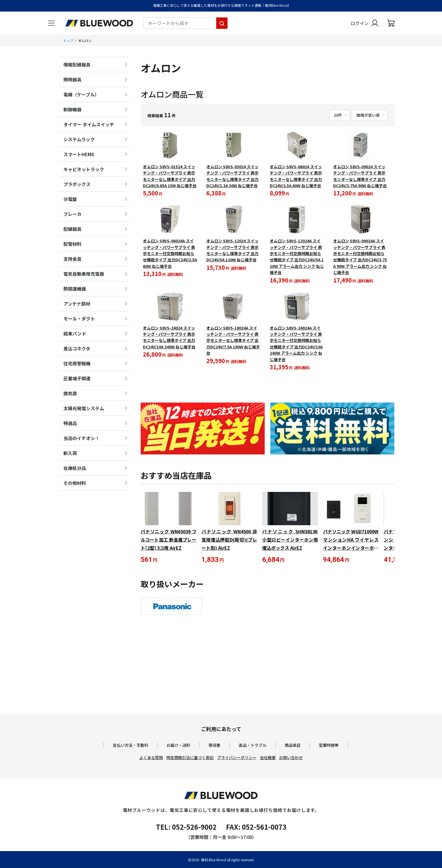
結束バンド (75, 333)
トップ (68, 40)
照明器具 (72, 79)
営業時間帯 (329, 745)
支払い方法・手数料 (131, 745)
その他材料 (75, 483)
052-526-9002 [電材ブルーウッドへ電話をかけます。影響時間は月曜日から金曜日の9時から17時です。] (194, 827)
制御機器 (72, 109)
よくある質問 (151, 757)
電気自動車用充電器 (84, 274)
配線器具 (72, 229)
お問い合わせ (291, 757)
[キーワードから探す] (222, 23)
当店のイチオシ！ (81, 438)
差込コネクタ (77, 348)
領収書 (215, 745)
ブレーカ (72, 214)
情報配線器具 (77, 65)
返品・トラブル (253, 745)
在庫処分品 (75, 468)
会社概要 (268, 757)
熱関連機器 (75, 289)
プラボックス (77, 184)
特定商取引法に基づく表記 (190, 757)
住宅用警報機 (77, 363)
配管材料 (72, 244)
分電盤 (70, 199)
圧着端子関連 (77, 378)
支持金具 (72, 259)
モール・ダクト (79, 319)
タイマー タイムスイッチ (89, 124)
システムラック (79, 139)
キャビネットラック (84, 169)
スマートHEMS (79, 154)
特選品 (70, 423)
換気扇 (70, 393)
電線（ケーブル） (81, 94)
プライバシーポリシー (237, 757)
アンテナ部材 (77, 304)
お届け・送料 (178, 745)
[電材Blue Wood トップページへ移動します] (99, 23)
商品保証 (293, 745)
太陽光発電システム (84, 408)
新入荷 (70, 453)
